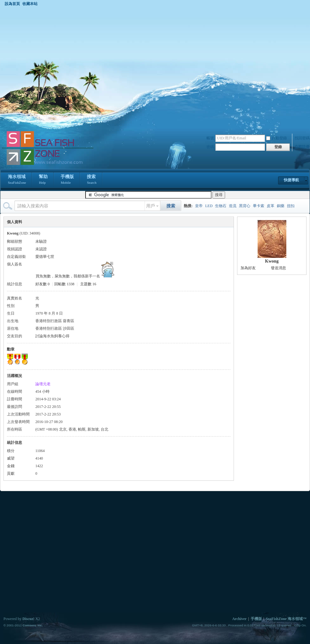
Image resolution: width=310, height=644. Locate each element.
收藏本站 (30, 4)
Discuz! (28, 619)
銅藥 (281, 206)
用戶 (151, 206)
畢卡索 (259, 206)
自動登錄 (277, 138)
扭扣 (291, 206)
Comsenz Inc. (33, 625)
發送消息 (278, 268)
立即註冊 (302, 147)
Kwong (272, 261)
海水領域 (17, 180)
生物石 (221, 206)
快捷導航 (291, 180)
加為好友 (248, 268)
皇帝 (199, 206)
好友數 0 (42, 284)
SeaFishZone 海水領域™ (286, 619)
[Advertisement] (63, 68)
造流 (233, 206)
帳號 (210, 138)
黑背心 (245, 206)
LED (209, 206)
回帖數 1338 (64, 284)
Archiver (239, 619)
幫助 (43, 180)
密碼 (210, 147)
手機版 (67, 180)
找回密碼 (302, 138)
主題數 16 (88, 284)
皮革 (271, 206)
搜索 (92, 180)
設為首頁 (12, 4)
